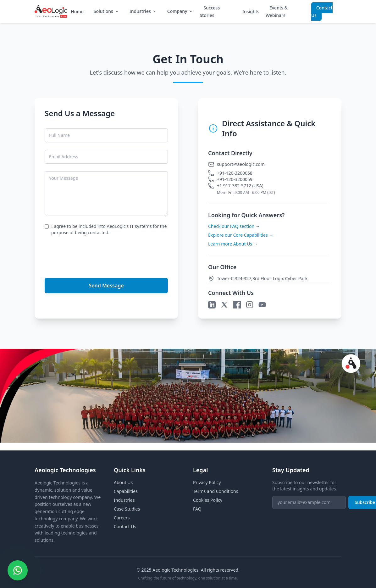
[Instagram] (250, 305)
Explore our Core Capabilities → (241, 235)
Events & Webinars (277, 11)
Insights (251, 11)
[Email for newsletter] (309, 502)
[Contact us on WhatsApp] (18, 570)
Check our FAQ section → (234, 226)
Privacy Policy (207, 482)
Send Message (106, 286)
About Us (123, 482)
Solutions (107, 11)
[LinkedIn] (212, 305)
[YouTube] (262, 305)
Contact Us (322, 11)
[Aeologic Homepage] (51, 11)
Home (77, 11)
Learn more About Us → (233, 244)
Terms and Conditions (216, 491)
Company (180, 11)
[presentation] (92, 256)
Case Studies (127, 509)
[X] (224, 305)
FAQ (197, 509)
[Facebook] (237, 305)
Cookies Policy (208, 500)
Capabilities (126, 491)
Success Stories (210, 11)
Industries (143, 11)
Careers (122, 518)
